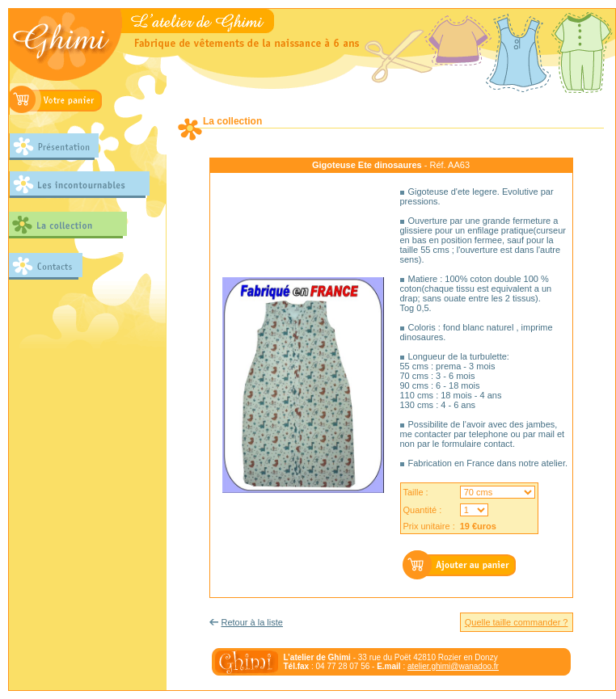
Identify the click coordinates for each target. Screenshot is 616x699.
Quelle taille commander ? (517, 622)
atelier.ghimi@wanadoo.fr (453, 666)
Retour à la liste (252, 622)
